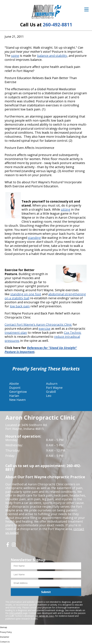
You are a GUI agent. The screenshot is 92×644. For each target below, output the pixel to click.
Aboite (14, 384)
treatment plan (16, 333)
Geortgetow (18, 392)
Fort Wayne (54, 388)
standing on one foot (26, 294)
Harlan (14, 396)
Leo (49, 396)
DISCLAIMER (16, 613)
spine (15, 56)
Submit (46, 592)
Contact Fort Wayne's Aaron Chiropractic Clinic (38, 324)
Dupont (15, 388)
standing (34, 238)
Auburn (52, 384)
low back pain (20, 306)
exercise (45, 329)
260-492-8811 (57, 25)
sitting (66, 209)
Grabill (51, 392)
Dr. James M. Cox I (45, 616)
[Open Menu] (86, 9)
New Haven (17, 400)
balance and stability (52, 56)
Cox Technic (73, 333)
